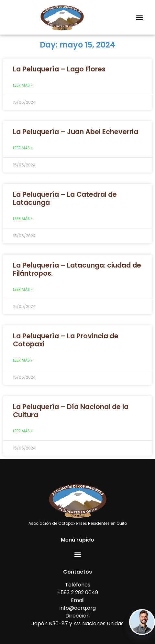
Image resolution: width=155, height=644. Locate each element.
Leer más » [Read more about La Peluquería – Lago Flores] (23, 85)
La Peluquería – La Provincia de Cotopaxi (66, 340)
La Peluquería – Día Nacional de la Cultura (71, 411)
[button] (140, 17)
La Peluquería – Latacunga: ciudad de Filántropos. (77, 269)
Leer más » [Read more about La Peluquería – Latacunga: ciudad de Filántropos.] (23, 289)
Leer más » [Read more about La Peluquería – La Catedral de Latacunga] (23, 219)
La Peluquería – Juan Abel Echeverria (76, 132)
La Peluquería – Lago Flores (59, 69)
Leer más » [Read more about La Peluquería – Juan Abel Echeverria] (23, 148)
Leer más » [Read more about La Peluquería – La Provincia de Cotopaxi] (23, 360)
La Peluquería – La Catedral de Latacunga (65, 198)
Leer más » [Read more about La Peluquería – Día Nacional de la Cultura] (23, 431)
